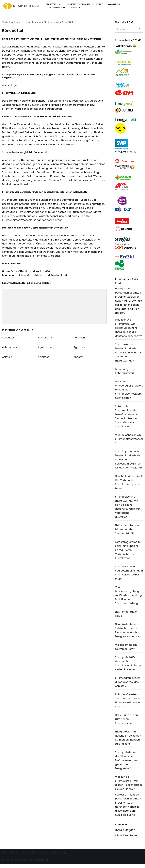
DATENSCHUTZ (44, 864)
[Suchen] (126, 29)
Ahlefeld (7, 358)
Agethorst (80, 349)
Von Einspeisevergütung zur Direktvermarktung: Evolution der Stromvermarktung (129, 598)
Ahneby (78, 358)
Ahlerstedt (44, 358)
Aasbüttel (8, 339)
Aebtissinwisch (11, 349)
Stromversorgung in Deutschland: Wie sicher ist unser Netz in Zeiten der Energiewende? (129, 354)
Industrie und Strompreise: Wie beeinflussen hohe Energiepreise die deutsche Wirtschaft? (128, 329)
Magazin (75, 7)
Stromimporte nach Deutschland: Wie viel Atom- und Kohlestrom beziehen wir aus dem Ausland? (129, 462)
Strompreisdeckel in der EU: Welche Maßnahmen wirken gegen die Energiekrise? (127, 764)
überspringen (10, 85)
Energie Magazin (125, 834)
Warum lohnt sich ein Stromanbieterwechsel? (129, 441)
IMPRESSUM (27, 864)
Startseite (7, 22)
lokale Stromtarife (126, 840)
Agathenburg (46, 349)
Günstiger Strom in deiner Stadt (85, 4)
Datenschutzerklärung (52, 857)
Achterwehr (45, 339)
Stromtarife (10, 857)
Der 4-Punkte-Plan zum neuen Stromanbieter (127, 723)
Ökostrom (114, 4)
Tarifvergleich (54, 4)
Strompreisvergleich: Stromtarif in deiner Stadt (37, 22)
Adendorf (79, 339)
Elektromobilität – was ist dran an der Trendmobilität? (129, 532)
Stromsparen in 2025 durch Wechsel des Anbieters (128, 685)
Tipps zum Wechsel (55, 7)
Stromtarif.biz (10, 864)
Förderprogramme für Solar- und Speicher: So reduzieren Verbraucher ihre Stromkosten (128, 553)
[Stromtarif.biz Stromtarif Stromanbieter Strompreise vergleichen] (21, 6)
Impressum (28, 857)
